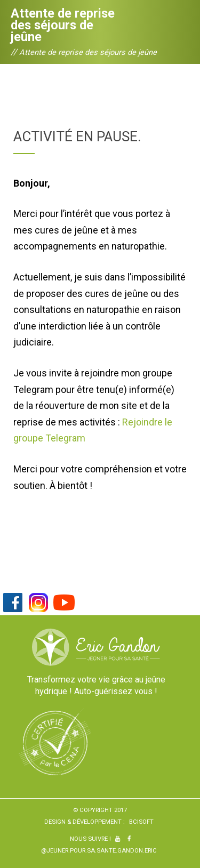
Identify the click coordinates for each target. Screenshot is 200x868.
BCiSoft (141, 822)
